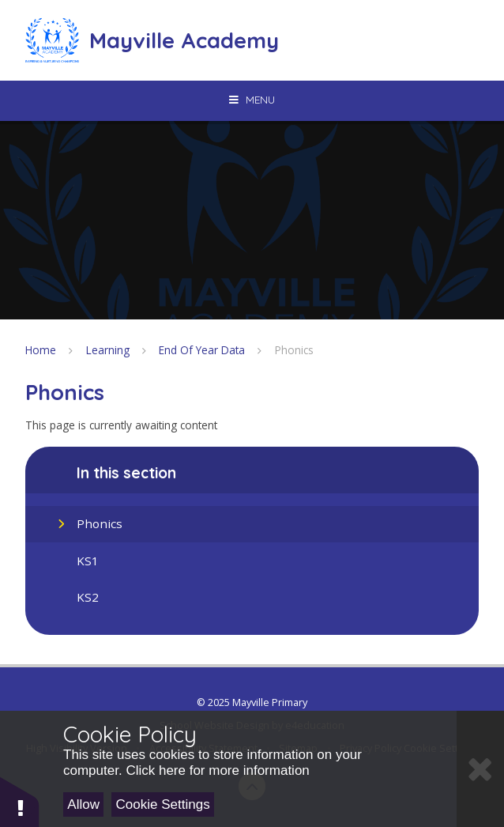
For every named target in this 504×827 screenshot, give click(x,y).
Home (41, 350)
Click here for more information (217, 770)
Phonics (294, 350)
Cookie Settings (163, 804)
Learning (108, 350)
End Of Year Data (202, 350)
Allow (83, 804)
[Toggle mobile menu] (252, 100)
